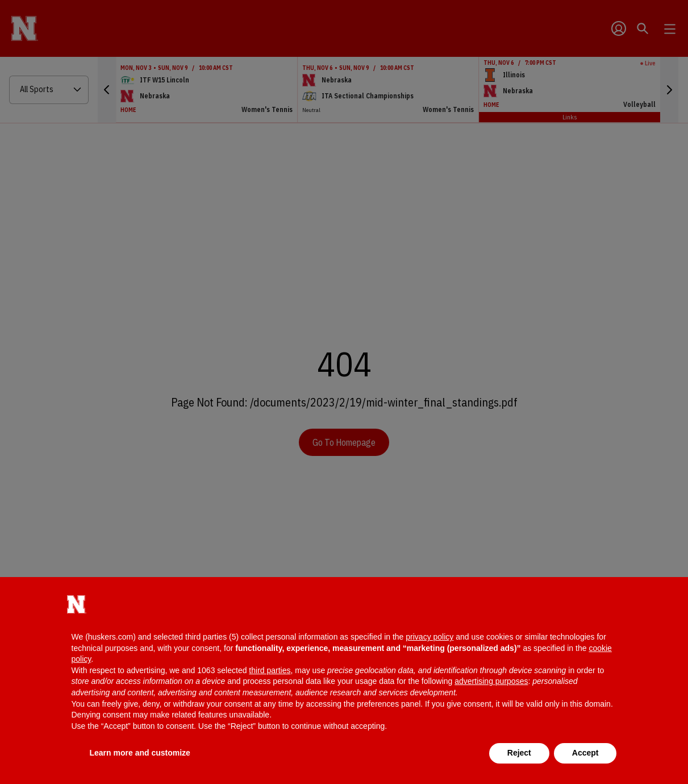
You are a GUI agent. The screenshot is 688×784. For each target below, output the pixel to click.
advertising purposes (491, 681)
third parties (270, 670)
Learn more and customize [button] (140, 753)
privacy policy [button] (430, 637)
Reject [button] (519, 753)
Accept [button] (585, 753)
